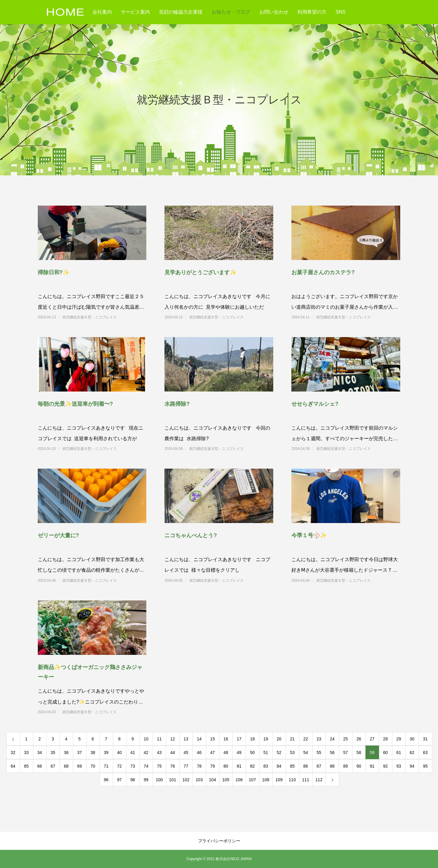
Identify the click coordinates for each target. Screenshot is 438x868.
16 (226, 739)
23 (319, 739)
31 (425, 739)
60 (385, 753)
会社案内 (102, 12)
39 (106, 753)
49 (239, 753)
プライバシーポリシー (219, 841)
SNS (341, 12)
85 (292, 766)
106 (239, 780)
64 (13, 766)
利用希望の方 (312, 12)
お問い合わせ (274, 12)
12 (173, 739)
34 (40, 753)
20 (279, 739)
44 (173, 753)
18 (252, 739)
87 (319, 766)
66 (40, 766)
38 (93, 753)
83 (266, 766)
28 (385, 739)
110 (292, 780)
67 (53, 766)
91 (372, 766)
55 (319, 753)
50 (252, 753)
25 (346, 739)
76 (173, 766)
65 (26, 766)
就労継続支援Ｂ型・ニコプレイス (100, 317)
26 (359, 739)
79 (213, 766)
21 (292, 739)
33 (26, 753)
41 (133, 753)
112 (319, 780)
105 (226, 780)
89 (346, 766)
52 (279, 753)
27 (372, 739)
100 (159, 780)
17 (239, 739)
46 (199, 753)
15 (213, 739)
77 (186, 766)
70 (93, 766)
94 (412, 766)
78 (199, 766)
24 (332, 739)
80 (226, 766)
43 (159, 753)
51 (266, 753)
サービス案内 (135, 12)
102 (186, 780)
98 (133, 780)
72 (119, 766)
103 (199, 780)
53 (292, 753)
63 (425, 753)
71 (106, 766)
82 (252, 766)
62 (412, 753)
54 (306, 753)
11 (159, 739)
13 (186, 739)
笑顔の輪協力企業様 (181, 12)
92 (385, 766)
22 (306, 739)
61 (399, 753)
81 (239, 766)
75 (159, 766)
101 (172, 780)
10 (146, 739)
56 (332, 753)
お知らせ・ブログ (231, 12)
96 (106, 780)
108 (266, 780)
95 (425, 766)
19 (266, 739)
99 (146, 780)
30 (412, 739)
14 (199, 739)
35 (53, 753)
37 (79, 753)
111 (305, 780)
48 (226, 753)
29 (399, 739)
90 (359, 766)
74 (146, 766)
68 (66, 766)
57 (346, 753)
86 (306, 766)
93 (399, 766)
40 (119, 753)
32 (13, 753)
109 (279, 780)
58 (359, 753)
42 (146, 753)
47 (213, 753)
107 (252, 780)
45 (186, 753)
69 (79, 766)
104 (212, 780)
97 (119, 780)
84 (279, 766)
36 (66, 753)
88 (332, 766)
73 (133, 766)
